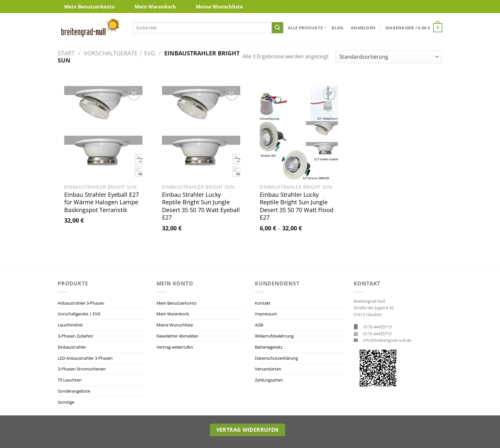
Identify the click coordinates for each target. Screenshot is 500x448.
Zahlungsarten (269, 380)
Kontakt (263, 303)
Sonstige (66, 402)
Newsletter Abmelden (177, 336)
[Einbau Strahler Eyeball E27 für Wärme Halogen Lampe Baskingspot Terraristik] (103, 133)
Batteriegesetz (269, 347)
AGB (259, 325)
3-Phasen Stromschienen (82, 369)
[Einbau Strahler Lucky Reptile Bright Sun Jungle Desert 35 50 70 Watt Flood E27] (299, 133)
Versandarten (268, 369)
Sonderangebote (74, 391)
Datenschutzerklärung (276, 358)
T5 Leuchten (70, 380)
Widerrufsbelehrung (274, 336)
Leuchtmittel (70, 325)
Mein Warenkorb (155, 7)
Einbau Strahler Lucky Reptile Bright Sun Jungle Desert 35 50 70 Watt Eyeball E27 (201, 206)
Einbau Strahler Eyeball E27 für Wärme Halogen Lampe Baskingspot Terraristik (102, 202)
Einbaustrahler (72, 347)
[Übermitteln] (277, 28)
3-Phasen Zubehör (75, 336)
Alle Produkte (308, 28)
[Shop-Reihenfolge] (389, 57)
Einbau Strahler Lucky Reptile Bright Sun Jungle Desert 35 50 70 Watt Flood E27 (297, 206)
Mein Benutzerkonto (89, 7)
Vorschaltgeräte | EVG (119, 53)
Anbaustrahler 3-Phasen (81, 303)
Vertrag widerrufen (175, 347)
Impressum (266, 314)
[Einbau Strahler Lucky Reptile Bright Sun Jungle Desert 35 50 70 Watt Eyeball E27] (201, 133)
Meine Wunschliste (219, 7)
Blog (337, 28)
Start (66, 53)
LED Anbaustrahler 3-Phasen (85, 358)
